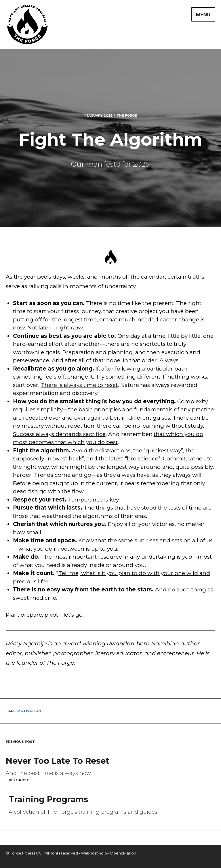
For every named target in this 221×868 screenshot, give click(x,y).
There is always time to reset (79, 385)
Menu (203, 15)
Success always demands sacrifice (59, 434)
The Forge (127, 115)
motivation (29, 711)
